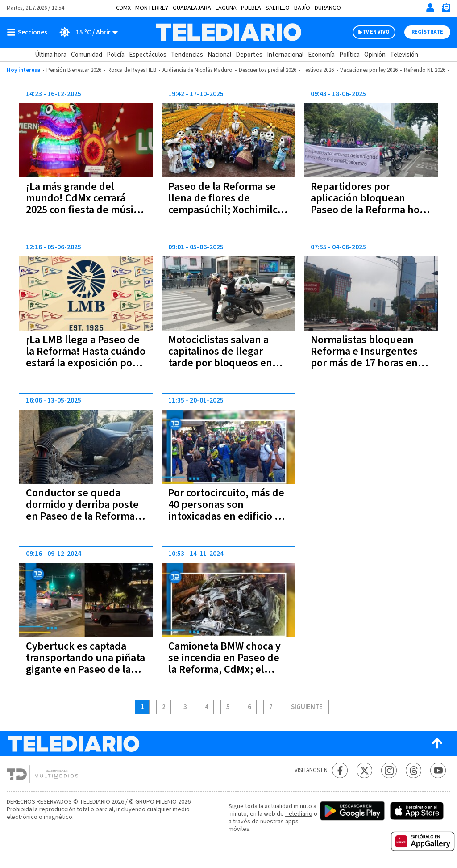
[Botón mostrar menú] (29, 32)
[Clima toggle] (85, 32)
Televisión (404, 55)
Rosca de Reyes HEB (132, 70)
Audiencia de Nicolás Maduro (197, 70)
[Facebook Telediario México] (340, 770)
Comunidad (87, 55)
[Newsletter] (446, 10)
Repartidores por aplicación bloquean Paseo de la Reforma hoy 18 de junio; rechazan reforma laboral (368, 210)
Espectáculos (148, 55)
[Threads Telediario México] (413, 770)
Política (349, 55)
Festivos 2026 (318, 70)
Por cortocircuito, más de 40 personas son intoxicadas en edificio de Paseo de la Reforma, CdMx (227, 516)
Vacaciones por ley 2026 (369, 70)
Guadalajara (192, 8)
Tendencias (187, 55)
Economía (321, 55)
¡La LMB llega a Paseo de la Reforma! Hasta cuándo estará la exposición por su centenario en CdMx (86, 357)
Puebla (251, 8)
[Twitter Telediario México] (364, 770)
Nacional (219, 55)
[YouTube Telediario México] (438, 770)
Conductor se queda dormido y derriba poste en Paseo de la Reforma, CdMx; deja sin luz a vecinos (82, 516)
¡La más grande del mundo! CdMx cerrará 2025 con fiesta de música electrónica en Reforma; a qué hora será (86, 210)
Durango (328, 8)
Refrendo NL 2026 (425, 70)
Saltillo (278, 8)
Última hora (51, 55)
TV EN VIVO (376, 32)
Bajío (302, 8)
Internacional (285, 55)
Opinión (375, 55)
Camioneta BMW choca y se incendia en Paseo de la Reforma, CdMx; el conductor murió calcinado (224, 669)
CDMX (123, 8)
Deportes (249, 55)
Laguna (226, 8)
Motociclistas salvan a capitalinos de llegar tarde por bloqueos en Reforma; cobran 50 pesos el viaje (228, 363)
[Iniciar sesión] (430, 8)
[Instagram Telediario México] (389, 770)
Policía (116, 55)
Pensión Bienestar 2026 (74, 70)
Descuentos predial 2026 (268, 70)
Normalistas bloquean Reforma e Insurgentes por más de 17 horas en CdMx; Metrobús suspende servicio (364, 363)
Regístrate (427, 32)
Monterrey (152, 8)
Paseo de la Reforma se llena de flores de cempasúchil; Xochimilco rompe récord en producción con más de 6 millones (226, 216)
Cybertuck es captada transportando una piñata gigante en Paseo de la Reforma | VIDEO (85, 664)
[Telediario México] (228, 32)
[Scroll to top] (437, 744)
